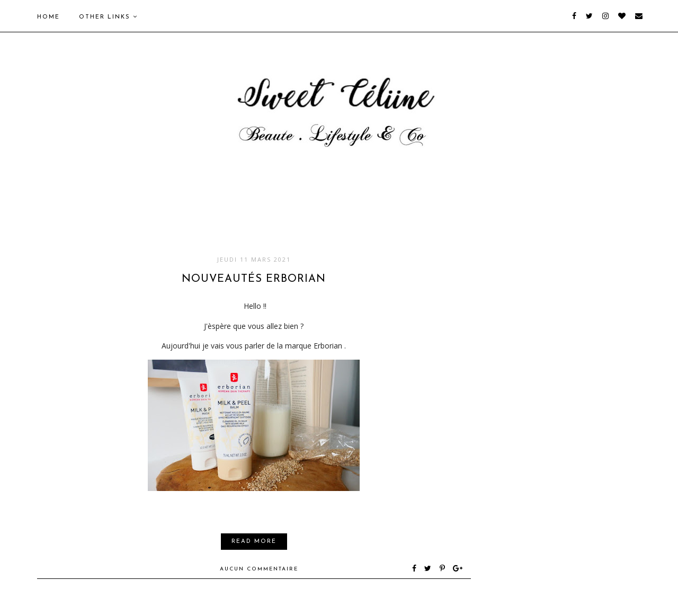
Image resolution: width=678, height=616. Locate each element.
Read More (254, 542)
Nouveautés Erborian (254, 279)
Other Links (108, 17)
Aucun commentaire (259, 569)
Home (48, 17)
